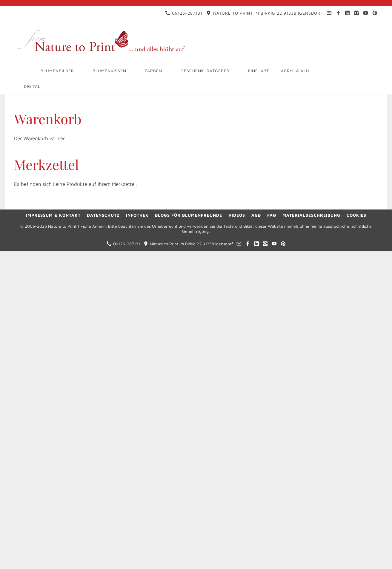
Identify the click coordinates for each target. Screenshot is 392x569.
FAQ (272, 215)
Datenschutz (103, 215)
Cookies (356, 215)
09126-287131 (184, 13)
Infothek (137, 215)
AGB (256, 215)
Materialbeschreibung (311, 215)
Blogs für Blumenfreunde (189, 215)
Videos (237, 215)
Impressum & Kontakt (53, 215)
